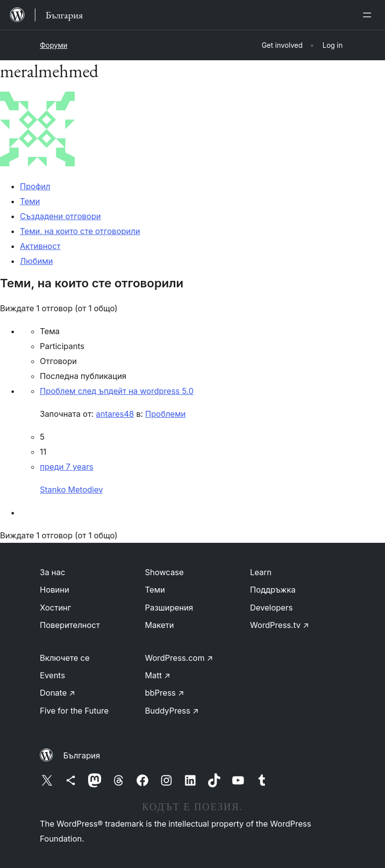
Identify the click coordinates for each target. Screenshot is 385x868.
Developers (271, 608)
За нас (53, 572)
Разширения (169, 608)
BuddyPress (172, 711)
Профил (35, 186)
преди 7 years (66, 467)
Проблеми (166, 414)
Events (53, 675)
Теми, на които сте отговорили (80, 231)
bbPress (165, 693)
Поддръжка (273, 590)
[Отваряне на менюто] (369, 15)
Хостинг (56, 608)
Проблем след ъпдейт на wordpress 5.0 (117, 391)
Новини (55, 590)
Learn (261, 572)
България (82, 755)
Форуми (54, 45)
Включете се (65, 658)
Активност (40, 246)
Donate (58, 693)
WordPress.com (179, 658)
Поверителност (70, 625)
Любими (36, 261)
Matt (158, 675)
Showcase (164, 572)
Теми (30, 201)
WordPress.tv (279, 625)
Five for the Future (74, 711)
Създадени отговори (60, 216)
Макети (159, 625)
